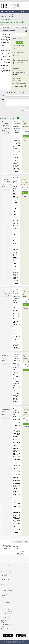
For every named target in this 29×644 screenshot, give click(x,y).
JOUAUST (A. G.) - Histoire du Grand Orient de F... (14, 16)
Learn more (20, 643)
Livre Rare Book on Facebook (6, 627)
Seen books (5, 543)
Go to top (26, 562)
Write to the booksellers (9, 1)
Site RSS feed (5, 630)
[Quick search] (15, 6)
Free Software (6, 604)
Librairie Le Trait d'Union (18, 38)
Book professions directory (24, 12)
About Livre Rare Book (6, 608)
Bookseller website (7, 592)
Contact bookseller (17, 65)
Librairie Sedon (25, 357)
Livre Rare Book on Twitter (6, 623)
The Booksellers (16, 12)
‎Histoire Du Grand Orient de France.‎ (16, 413)
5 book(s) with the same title (7, 30)
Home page (3, 12)
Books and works (8, 12)
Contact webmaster (7, 613)
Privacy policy (5, 619)
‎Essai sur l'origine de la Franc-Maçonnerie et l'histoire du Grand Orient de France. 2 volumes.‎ (16, 298)
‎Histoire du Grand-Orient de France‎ (15, 183)
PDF (27, 31)
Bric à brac (5, 601)
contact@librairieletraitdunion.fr (20, 61)
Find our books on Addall (6, 585)
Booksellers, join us (7, 589)
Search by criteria (13, 8)
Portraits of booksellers (7, 573)
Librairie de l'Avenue (25, 124)
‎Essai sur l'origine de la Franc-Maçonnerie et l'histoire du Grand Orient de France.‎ (16, 129)
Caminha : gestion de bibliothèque (6, 596)
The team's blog (6, 611)
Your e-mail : (2, 96)
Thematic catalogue (7, 567)
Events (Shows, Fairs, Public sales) (7, 576)
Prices (4, 599)
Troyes (14, 40)
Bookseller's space (23, 1)
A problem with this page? (6, 616)
